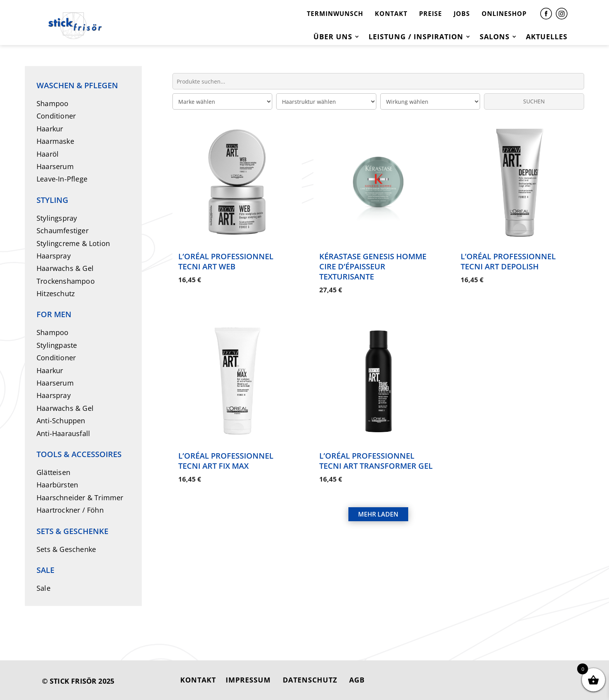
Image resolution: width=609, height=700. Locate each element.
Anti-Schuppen (61, 421)
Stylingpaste (57, 345)
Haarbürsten (57, 485)
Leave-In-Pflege (62, 179)
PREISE (431, 14)
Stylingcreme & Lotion (73, 243)
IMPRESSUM (248, 680)
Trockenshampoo (66, 281)
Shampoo (52, 103)
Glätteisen (53, 472)
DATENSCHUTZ (310, 680)
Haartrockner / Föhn (70, 510)
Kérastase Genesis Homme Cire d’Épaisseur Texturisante (373, 266)
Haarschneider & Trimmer (80, 498)
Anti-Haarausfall (63, 433)
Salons (495, 38)
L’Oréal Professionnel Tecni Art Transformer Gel (376, 459)
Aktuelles (547, 38)
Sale (43, 588)
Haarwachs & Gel (65, 268)
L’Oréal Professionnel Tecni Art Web (226, 261)
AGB (357, 680)
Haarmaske (55, 141)
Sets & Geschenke (66, 549)
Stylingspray (57, 218)
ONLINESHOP (504, 14)
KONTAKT (391, 14)
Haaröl (48, 154)
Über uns (333, 38)
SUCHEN (534, 101)
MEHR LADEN (378, 510)
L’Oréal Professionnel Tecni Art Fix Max (226, 459)
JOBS (462, 14)
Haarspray (54, 256)
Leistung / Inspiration (416, 38)
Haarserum (55, 166)
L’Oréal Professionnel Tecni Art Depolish (508, 261)
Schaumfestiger (63, 230)
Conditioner (56, 116)
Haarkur (50, 129)
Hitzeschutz (56, 293)
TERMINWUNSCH (335, 14)
